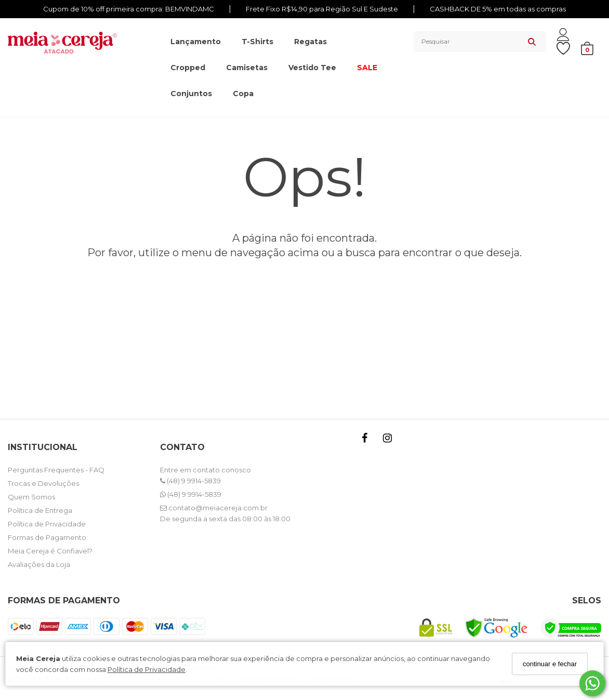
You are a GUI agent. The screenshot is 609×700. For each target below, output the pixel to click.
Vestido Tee (312, 68)
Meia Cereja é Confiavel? (50, 551)
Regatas (310, 42)
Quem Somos (31, 497)
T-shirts (257, 42)
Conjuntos (191, 94)
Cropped (188, 68)
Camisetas (247, 68)
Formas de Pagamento (47, 537)
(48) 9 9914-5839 (190, 481)
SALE (367, 68)
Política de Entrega (40, 510)
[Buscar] (532, 42)
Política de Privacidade (147, 669)
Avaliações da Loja (39, 564)
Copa (243, 94)
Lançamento (196, 42)
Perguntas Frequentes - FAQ (56, 470)
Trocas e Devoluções (43, 483)
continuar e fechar (550, 664)
